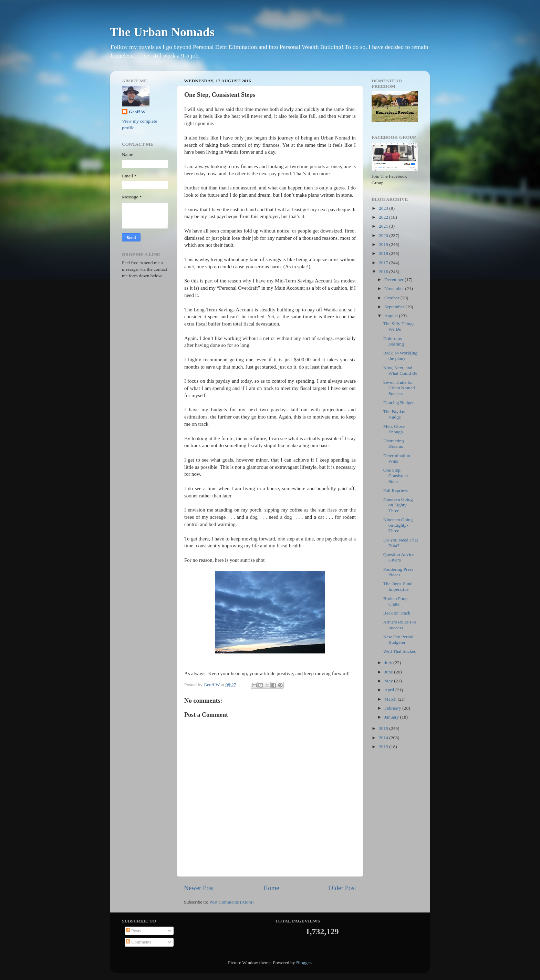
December (394, 280)
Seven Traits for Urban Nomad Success (399, 388)
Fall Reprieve (396, 490)
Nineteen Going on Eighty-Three (398, 505)
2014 (384, 738)
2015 (384, 728)
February (393, 708)
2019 (384, 244)
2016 (384, 272)
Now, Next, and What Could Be (400, 370)
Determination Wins (397, 458)
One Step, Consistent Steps (396, 476)
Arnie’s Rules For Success (400, 625)
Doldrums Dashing (394, 341)
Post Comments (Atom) (231, 902)
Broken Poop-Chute (396, 601)
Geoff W (137, 112)
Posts (134, 931)
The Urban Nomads (162, 32)
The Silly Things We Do (399, 326)
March (391, 699)
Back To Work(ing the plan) (400, 356)
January (392, 717)
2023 (384, 208)
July (389, 663)
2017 (384, 263)
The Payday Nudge (394, 414)
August (392, 316)
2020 (384, 235)
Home (271, 888)
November (395, 288)
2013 (384, 747)
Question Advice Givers (399, 557)
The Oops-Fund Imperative (398, 586)
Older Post (342, 888)
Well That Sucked (400, 651)
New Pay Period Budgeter (398, 639)
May (389, 681)
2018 (384, 253)
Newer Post (199, 888)
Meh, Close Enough (394, 429)
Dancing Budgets (399, 403)
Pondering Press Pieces (398, 572)
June (389, 672)
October (392, 298)
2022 (384, 217)
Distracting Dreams (394, 443)
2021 (384, 226)
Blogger (304, 963)
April (390, 690)
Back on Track (397, 613)
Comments (139, 942)
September (395, 307)
